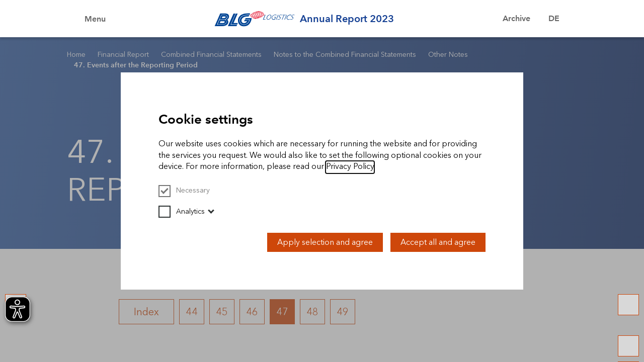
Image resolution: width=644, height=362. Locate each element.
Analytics (182, 211)
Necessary (184, 190)
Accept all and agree (438, 242)
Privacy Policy (350, 166)
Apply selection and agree (325, 242)
